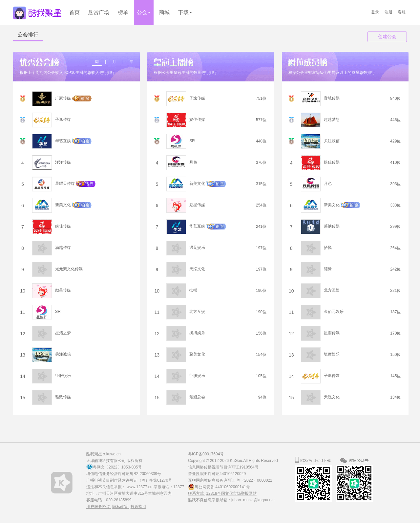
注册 (388, 12)
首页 (74, 12)
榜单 (123, 12)
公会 (144, 12)
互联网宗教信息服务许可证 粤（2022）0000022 (230, 480)
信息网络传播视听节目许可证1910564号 (223, 467)
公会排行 (28, 35)
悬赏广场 (99, 12)
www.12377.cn (140, 487)
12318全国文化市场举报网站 (231, 493)
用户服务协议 (99, 507)
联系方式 (196, 493)
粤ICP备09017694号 (206, 454)
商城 (164, 12)
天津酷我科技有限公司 (106, 461)
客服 (402, 12)
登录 (375, 12)
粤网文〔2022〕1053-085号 (117, 467)
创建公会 (387, 37)
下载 (185, 12)
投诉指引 (138, 507)
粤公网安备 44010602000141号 (222, 487)
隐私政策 (121, 507)
